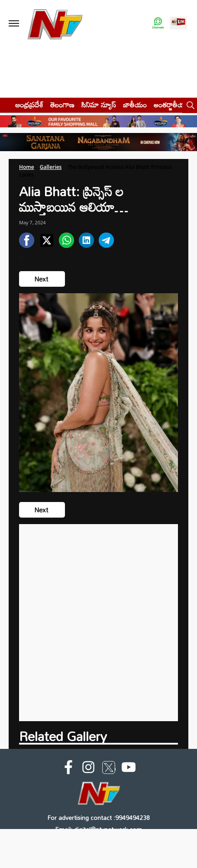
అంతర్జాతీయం (172, 105)
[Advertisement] (98, 623)
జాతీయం (135, 105)
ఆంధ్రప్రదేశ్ (29, 105)
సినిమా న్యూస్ (99, 105)
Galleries (51, 167)
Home (27, 167)
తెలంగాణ (62, 105)
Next (42, 279)
